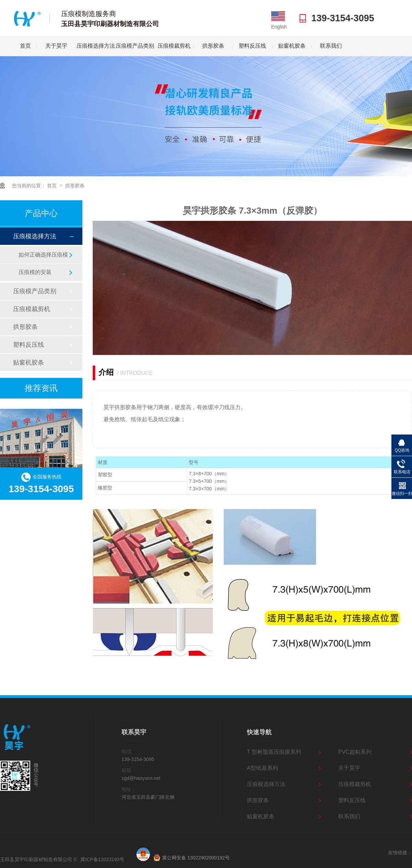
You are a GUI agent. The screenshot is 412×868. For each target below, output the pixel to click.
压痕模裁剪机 (174, 46)
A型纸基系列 (262, 768)
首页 (25, 46)
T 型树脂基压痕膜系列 (274, 752)
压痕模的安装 (35, 272)
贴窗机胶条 (292, 46)
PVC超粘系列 (355, 752)
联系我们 (331, 46)
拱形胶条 (213, 46)
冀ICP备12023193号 (102, 859)
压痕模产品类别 (135, 46)
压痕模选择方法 (96, 46)
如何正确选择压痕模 (43, 255)
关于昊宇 (56, 46)
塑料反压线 (252, 46)
